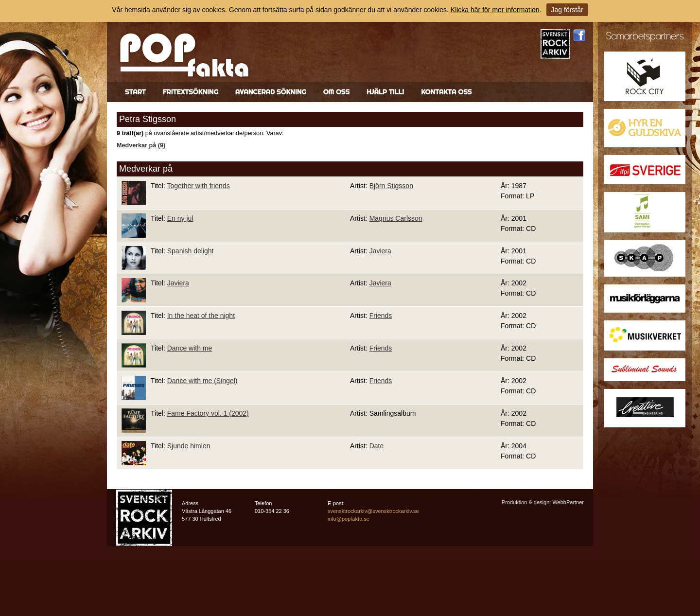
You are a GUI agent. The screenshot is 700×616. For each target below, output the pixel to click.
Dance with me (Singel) (202, 381)
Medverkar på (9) (141, 145)
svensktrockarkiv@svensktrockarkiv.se (373, 511)
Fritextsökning (191, 92)
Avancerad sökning (271, 92)
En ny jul (180, 218)
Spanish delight (191, 251)
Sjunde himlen (189, 446)
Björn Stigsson (391, 186)
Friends (381, 316)
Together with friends (198, 186)
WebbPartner (568, 502)
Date (377, 446)
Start (135, 92)
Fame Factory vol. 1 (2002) (208, 413)
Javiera (380, 251)
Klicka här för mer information (495, 10)
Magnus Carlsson (396, 218)
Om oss (336, 92)
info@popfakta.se (349, 519)
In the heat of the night (201, 316)
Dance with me (190, 348)
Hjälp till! (385, 92)
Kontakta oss (446, 92)
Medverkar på (146, 169)
